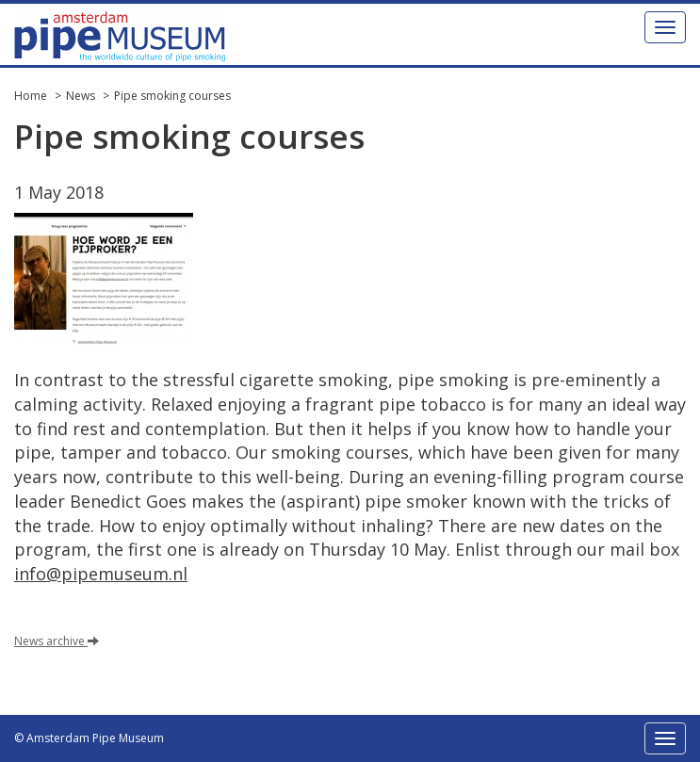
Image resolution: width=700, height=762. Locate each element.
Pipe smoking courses (172, 96)
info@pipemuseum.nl (101, 574)
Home (31, 96)
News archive (57, 641)
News (81, 96)
